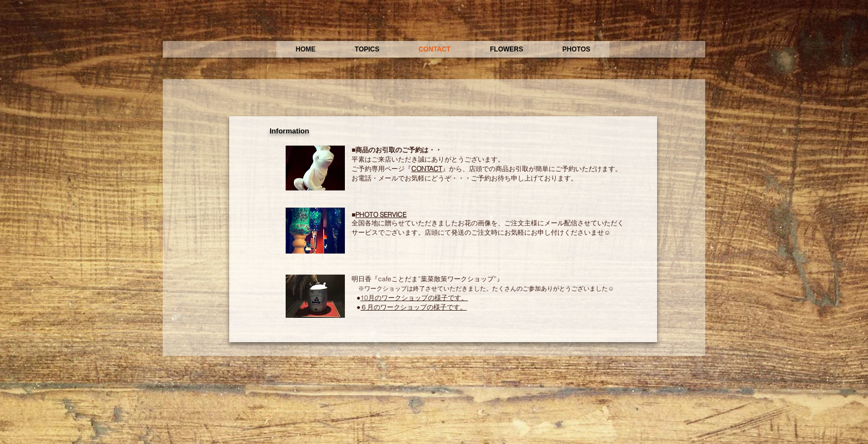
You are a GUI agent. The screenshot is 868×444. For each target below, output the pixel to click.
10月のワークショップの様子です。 (414, 298)
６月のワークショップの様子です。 (414, 307)
